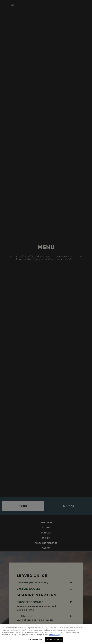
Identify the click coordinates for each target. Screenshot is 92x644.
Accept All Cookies (54, 639)
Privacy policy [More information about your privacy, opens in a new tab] (55, 635)
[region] (46, 634)
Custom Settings (35, 639)
